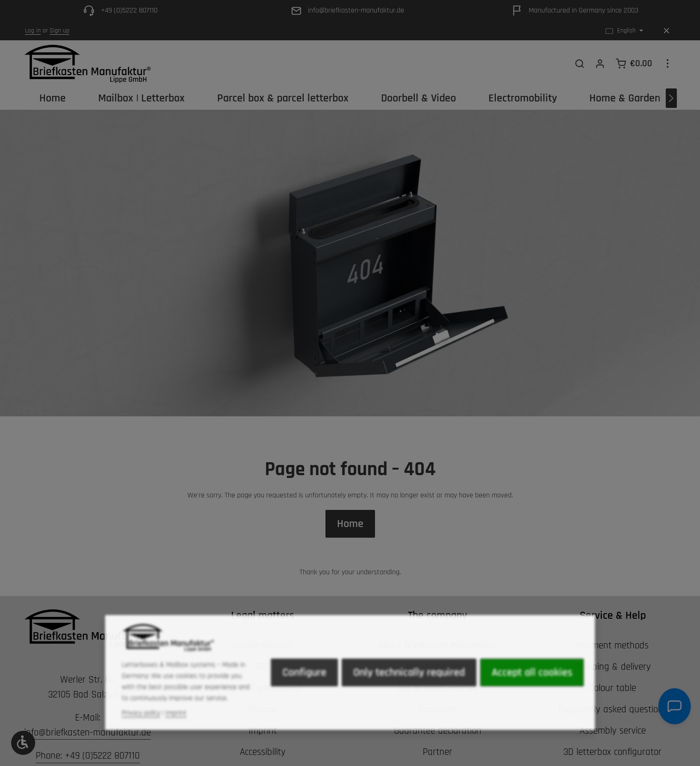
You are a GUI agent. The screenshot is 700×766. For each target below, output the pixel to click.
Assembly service (613, 731)
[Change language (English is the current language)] (624, 31)
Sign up (59, 31)
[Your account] (600, 63)
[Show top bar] (668, 63)
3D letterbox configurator (612, 752)
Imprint (176, 731)
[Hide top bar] (666, 31)
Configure (304, 691)
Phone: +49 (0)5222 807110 (88, 756)
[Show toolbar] (23, 743)
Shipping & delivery (613, 667)
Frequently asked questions (613, 709)
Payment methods (612, 645)
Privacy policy (141, 731)
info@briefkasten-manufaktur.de (87, 732)
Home (350, 524)
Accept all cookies (532, 691)
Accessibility (263, 752)
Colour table (612, 688)
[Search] (580, 63)
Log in (33, 31)
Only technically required (409, 691)
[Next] (671, 98)
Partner (437, 752)
